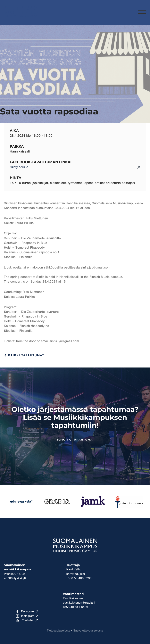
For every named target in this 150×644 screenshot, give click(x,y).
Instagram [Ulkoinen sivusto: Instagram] (25, 616)
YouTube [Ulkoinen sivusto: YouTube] (25, 620)
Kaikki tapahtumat (24, 356)
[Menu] (142, 12)
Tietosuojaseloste (58, 631)
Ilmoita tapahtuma (75, 440)
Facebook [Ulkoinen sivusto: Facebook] (25, 612)
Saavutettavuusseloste (88, 631)
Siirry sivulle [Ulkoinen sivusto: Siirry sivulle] (19, 167)
